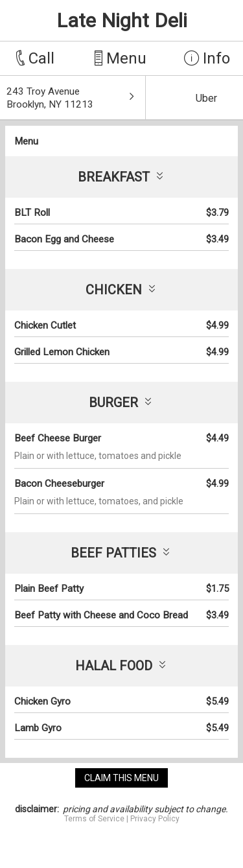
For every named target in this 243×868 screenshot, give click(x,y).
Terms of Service (94, 819)
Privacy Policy (155, 819)
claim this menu (121, 778)
